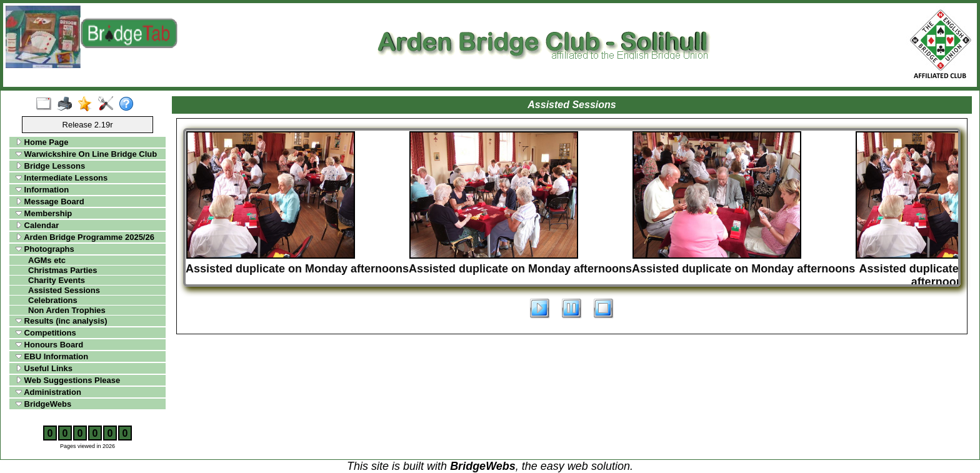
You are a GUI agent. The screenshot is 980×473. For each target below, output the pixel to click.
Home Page (42, 142)
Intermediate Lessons (62, 178)
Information (42, 190)
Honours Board (49, 345)
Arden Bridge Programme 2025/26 (85, 237)
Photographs (45, 249)
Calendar (37, 225)
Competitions (46, 333)
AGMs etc (47, 260)
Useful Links (44, 368)
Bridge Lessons (50, 166)
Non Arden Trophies (67, 310)
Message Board (50, 202)
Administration (48, 392)
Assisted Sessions (64, 290)
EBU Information (52, 356)
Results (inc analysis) (62, 321)
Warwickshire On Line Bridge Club (86, 154)
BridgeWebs (43, 404)
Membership (44, 213)
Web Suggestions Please (68, 380)
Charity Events (57, 280)
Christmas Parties (63, 270)
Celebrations (53, 300)
